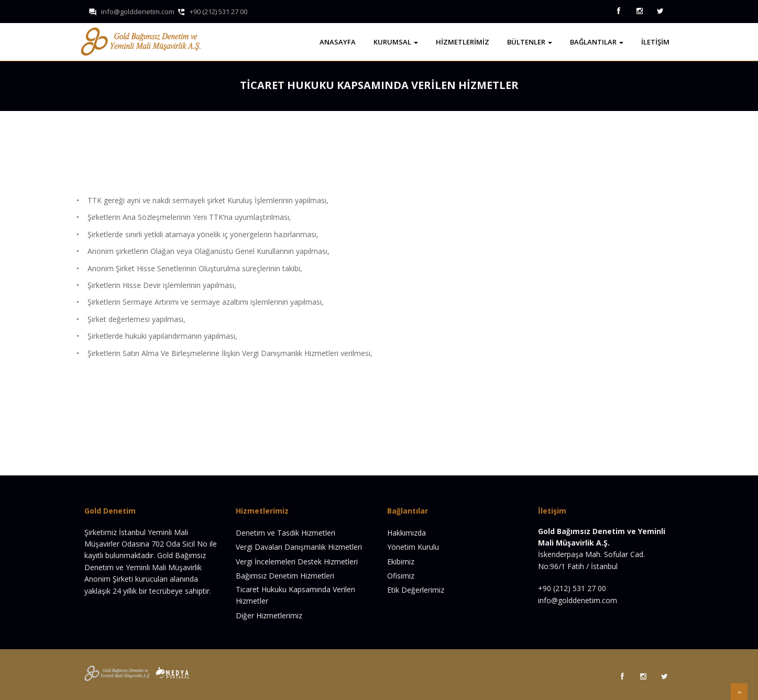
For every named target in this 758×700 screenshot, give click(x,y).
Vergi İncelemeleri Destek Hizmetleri (297, 562)
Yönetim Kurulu (413, 547)
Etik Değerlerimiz (416, 590)
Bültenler (530, 42)
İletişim (655, 42)
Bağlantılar (597, 42)
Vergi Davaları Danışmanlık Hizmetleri (299, 547)
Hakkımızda (407, 533)
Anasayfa (338, 42)
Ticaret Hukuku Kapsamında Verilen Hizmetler (295, 595)
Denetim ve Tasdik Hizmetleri (285, 533)
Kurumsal (396, 42)
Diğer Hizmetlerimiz (269, 615)
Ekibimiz (401, 562)
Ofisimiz (401, 576)
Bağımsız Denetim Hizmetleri (285, 576)
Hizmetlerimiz (463, 42)
